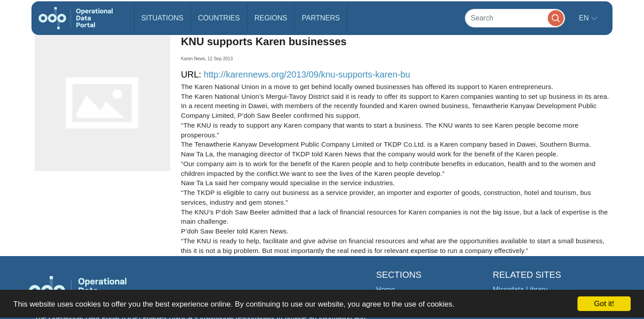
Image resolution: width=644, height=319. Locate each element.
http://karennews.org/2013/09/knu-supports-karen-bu (307, 74)
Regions (271, 18)
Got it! (604, 304)
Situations (163, 18)
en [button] (585, 18)
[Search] (515, 18)
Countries (219, 18)
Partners (321, 18)
